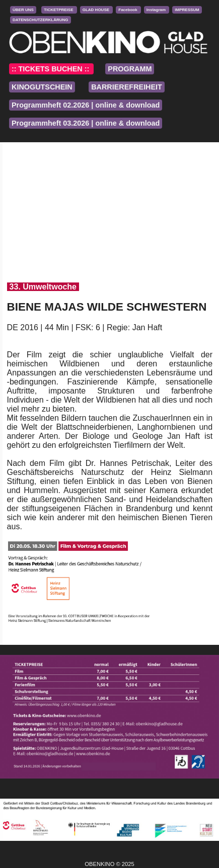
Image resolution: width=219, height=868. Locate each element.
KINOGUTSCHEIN (42, 87)
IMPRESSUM (187, 10)
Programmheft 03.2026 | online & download (86, 123)
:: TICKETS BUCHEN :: (51, 69)
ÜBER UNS (23, 10)
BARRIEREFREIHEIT (127, 87)
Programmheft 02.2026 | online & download (86, 105)
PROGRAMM (130, 69)
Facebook (128, 10)
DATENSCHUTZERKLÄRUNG (41, 20)
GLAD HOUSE (97, 10)
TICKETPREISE (59, 10)
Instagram (157, 10)
